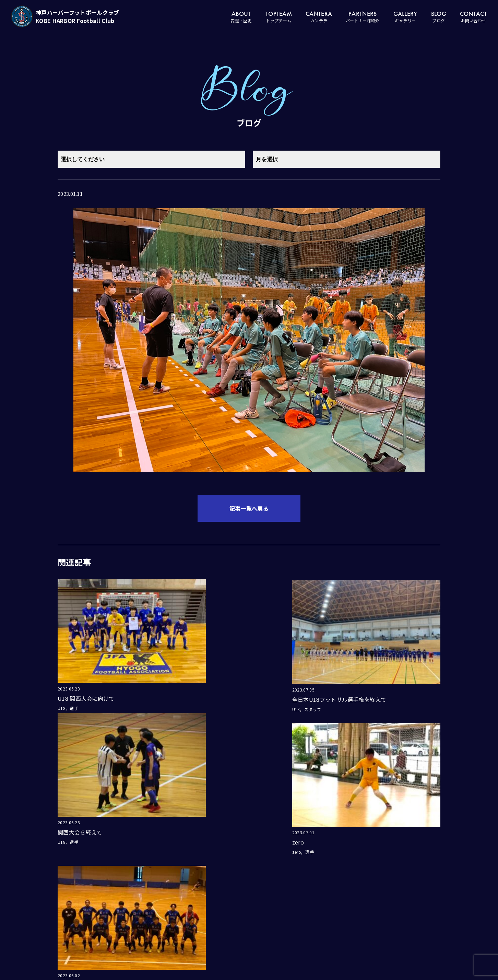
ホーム (300, 900)
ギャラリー (375, 900)
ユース (337, 902)
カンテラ (337, 887)
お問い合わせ (375, 930)
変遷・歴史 (300, 915)
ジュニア (337, 930)
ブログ (375, 915)
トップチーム (300, 930)
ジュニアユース (337, 916)
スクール (337, 944)
